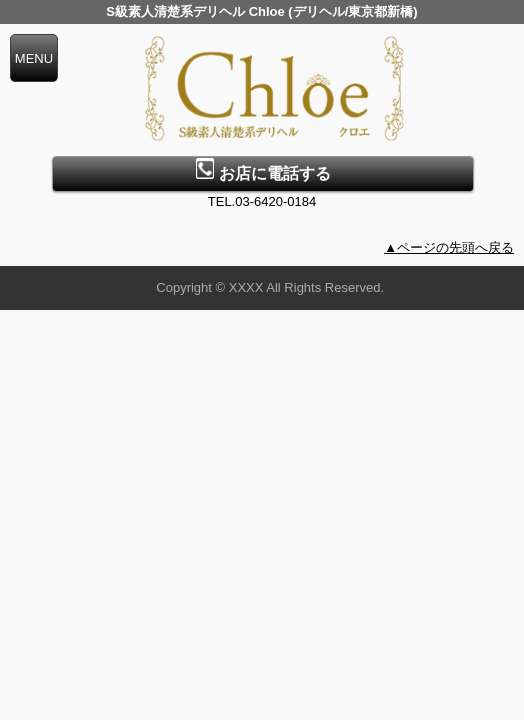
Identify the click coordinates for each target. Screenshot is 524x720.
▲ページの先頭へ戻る (449, 247)
